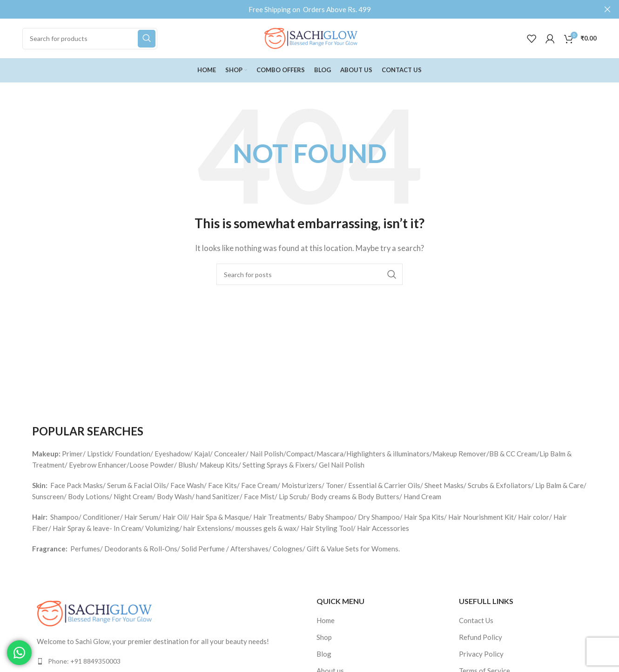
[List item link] (167, 661)
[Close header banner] (607, 9)
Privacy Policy (481, 654)
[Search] (90, 39)
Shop (324, 637)
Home (326, 620)
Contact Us (476, 620)
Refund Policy (481, 637)
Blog (324, 654)
